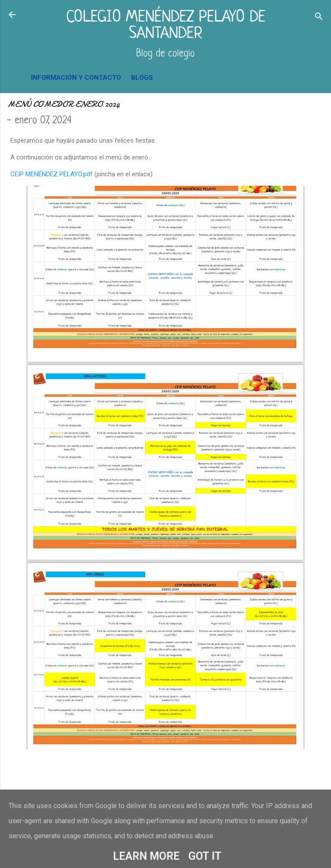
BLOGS (142, 78)
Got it (205, 856)
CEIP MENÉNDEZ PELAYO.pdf (52, 174)
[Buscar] (319, 17)
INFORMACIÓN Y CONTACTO (76, 78)
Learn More (146, 856)
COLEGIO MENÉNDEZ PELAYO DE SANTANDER (166, 26)
